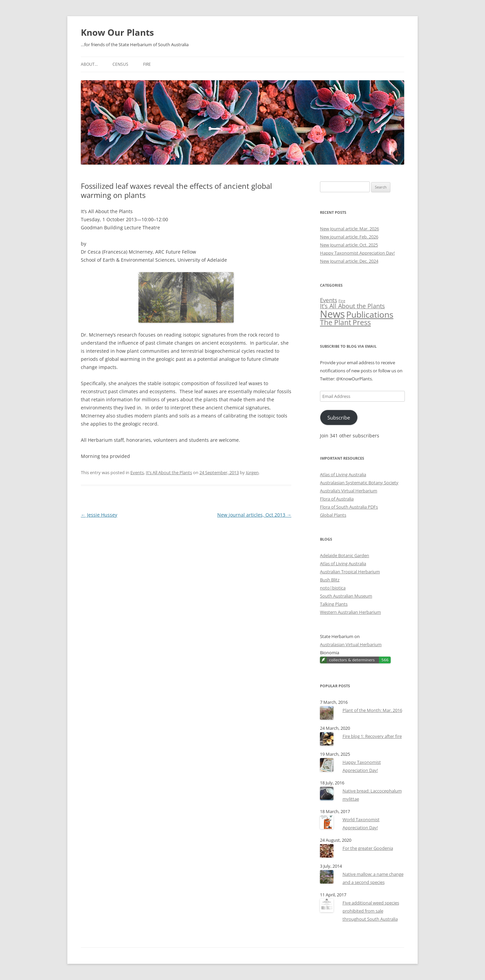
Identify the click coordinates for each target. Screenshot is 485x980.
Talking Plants (334, 604)
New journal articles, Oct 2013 (254, 515)
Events (137, 472)
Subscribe (339, 417)
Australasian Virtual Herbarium (351, 644)
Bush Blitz (330, 580)
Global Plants (333, 515)
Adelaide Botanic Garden (345, 555)
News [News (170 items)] (332, 314)
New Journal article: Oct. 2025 (349, 245)
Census (120, 64)
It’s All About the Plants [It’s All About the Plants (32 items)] (352, 306)
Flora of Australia (337, 499)
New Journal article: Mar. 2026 (349, 229)
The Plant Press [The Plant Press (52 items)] (345, 322)
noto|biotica (333, 588)
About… (89, 64)
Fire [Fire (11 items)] (342, 301)
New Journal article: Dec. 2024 (349, 261)
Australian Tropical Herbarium (350, 572)
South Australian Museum (346, 596)
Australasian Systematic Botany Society (359, 483)
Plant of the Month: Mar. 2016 (372, 710)
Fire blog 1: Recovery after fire (372, 736)
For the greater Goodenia (368, 848)
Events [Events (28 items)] (329, 300)
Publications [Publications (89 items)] (370, 314)
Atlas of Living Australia (343, 474)
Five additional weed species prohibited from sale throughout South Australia (371, 911)
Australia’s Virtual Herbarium (349, 491)
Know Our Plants (117, 32)
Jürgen (252, 472)
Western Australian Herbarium (350, 612)
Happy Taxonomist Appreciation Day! (357, 253)
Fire (147, 64)
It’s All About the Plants (169, 472)
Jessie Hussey (99, 515)
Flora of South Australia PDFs (349, 507)
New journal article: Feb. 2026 (349, 237)
